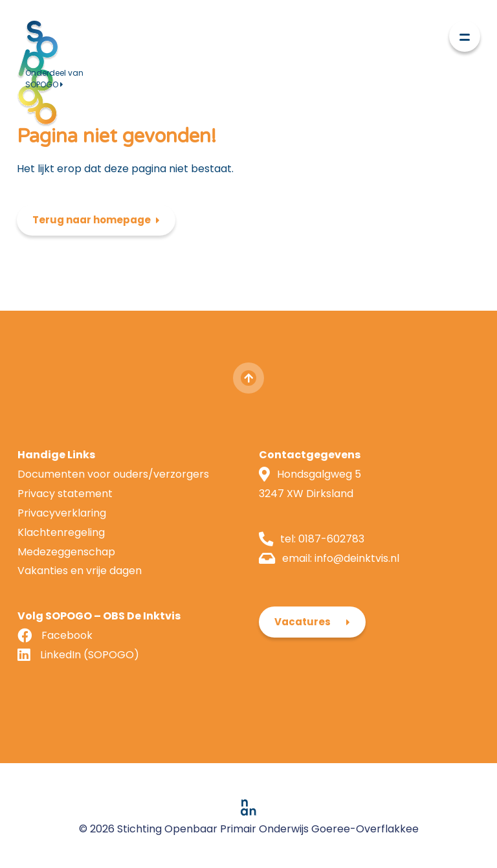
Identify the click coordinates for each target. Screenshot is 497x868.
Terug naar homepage (92, 220)
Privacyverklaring (62, 513)
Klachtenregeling (61, 532)
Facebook (67, 635)
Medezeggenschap (66, 552)
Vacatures (303, 622)
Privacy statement (65, 494)
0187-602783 (331, 539)
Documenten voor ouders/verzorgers (113, 474)
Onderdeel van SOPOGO (54, 79)
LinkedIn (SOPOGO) (90, 655)
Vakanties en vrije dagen (80, 571)
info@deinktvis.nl (357, 558)
